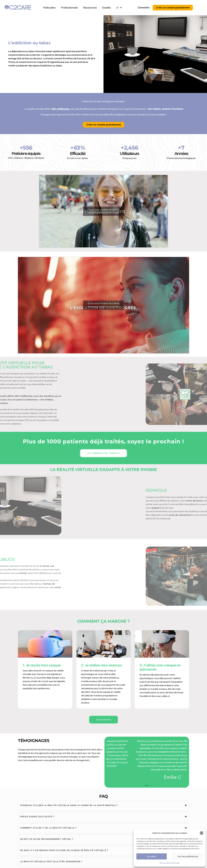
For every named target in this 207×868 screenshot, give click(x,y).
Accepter (152, 856)
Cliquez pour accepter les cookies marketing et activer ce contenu (104, 211)
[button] (202, 833)
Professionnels (69, 8)
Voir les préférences (188, 856)
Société (106, 8)
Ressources (90, 8)
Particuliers (49, 8)
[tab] (104, 805)
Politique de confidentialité (170, 863)
